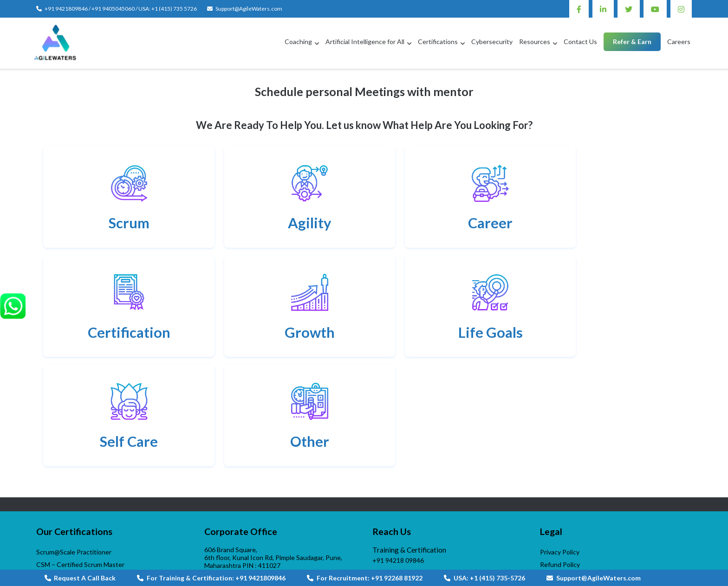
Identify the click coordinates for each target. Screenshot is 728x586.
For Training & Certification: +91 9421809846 (211, 578)
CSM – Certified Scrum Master (80, 454)
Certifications (438, 42)
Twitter (629, 9)
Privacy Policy (560, 441)
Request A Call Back (80, 578)
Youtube (655, 9)
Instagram (681, 9)
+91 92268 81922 (398, 479)
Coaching (298, 42)
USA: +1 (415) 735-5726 (484, 578)
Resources (535, 42)
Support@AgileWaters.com (249, 9)
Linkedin (603, 9)
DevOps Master (59, 492)
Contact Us (580, 42)
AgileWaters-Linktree (404, 544)
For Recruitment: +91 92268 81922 (365, 578)
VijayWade (52, 553)
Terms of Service (564, 467)
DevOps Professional (67, 479)
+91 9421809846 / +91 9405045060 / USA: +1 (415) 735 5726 (121, 9)
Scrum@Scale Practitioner (74, 441)
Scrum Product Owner (69, 467)
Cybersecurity (492, 42)
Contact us (225, 542)
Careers (679, 42)
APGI (44, 540)
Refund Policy (560, 454)
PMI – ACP (52, 504)
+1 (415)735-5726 (399, 504)
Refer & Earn (632, 42)
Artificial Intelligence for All (365, 42)
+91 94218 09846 (398, 450)
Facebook (579, 9)
